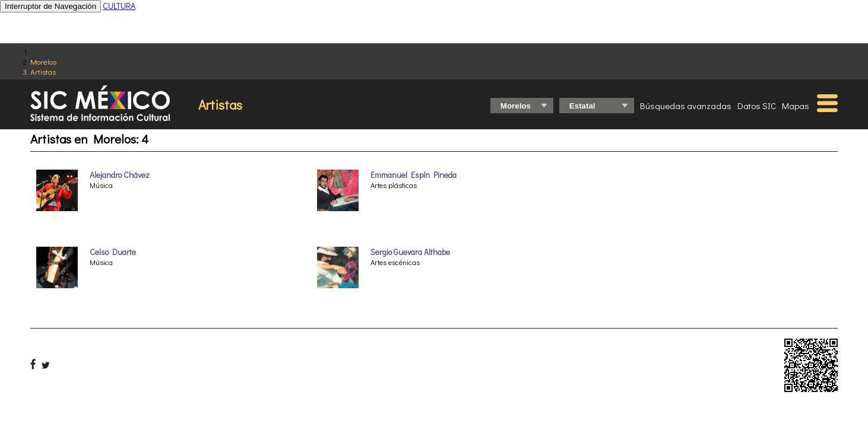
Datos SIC (757, 106)
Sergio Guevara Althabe (410, 252)
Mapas (796, 106)
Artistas (43, 71)
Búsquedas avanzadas (686, 106)
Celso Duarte (113, 252)
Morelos (43, 61)
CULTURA (119, 6)
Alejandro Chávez (120, 175)
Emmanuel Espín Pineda (414, 175)
